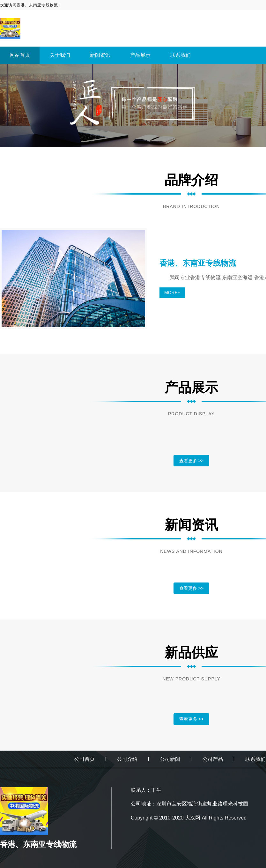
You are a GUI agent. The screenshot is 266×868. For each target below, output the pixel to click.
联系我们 (181, 55)
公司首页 (85, 759)
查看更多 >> (191, 461)
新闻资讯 (100, 55)
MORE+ (172, 293)
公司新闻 (170, 759)
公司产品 (213, 759)
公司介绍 (127, 759)
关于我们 (60, 55)
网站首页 (20, 55)
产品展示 (140, 55)
